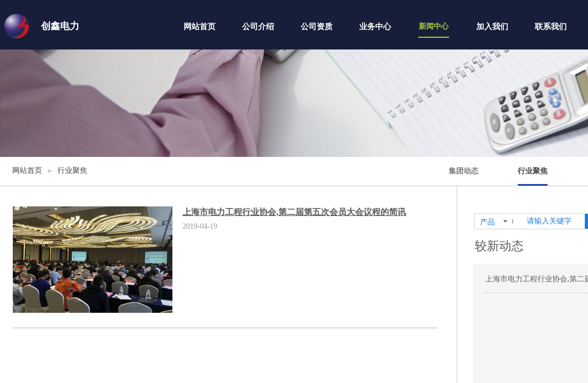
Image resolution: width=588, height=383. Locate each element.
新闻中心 (434, 26)
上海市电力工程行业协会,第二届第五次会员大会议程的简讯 (294, 212)
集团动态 (463, 171)
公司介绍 (258, 27)
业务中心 (375, 27)
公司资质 (317, 27)
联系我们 (551, 27)
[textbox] (554, 221)
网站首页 (200, 27)
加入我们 (492, 27)
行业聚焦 (533, 171)
